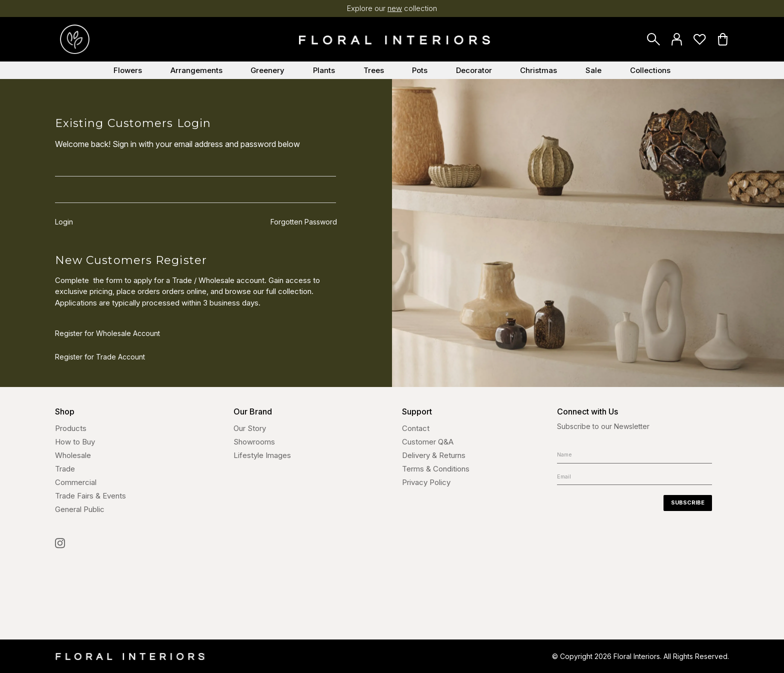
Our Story (250, 428)
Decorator (474, 70)
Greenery (267, 70)
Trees (374, 70)
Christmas (538, 70)
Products (71, 428)
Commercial (76, 482)
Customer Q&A (428, 442)
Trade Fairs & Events (90, 496)
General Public (80, 509)
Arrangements (196, 70)
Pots (420, 70)
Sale (593, 70)
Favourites (699, 39)
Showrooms (254, 442)
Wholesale (73, 455)
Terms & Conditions (436, 469)
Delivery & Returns (434, 455)
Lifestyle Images (262, 455)
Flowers (128, 70)
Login (676, 39)
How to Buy (75, 442)
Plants (324, 70)
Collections (650, 70)
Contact (416, 428)
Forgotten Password (304, 223)
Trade (65, 469)
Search (653, 39)
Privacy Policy (426, 482)
